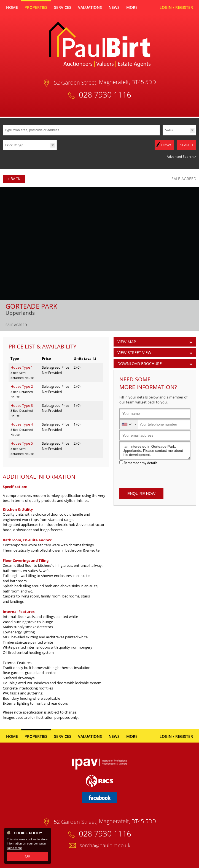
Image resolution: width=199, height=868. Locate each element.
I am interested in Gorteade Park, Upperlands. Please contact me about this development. (155, 450)
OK (28, 856)
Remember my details (141, 462)
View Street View (134, 352)
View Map (127, 341)
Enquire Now (141, 493)
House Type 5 (22, 442)
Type (163, 135)
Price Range (14, 145)
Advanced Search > (181, 156)
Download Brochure (140, 363)
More (132, 7)
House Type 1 (22, 366)
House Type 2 (22, 386)
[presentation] (155, 476)
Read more (14, 848)
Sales (169, 130)
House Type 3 (22, 405)
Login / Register (176, 7)
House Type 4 (22, 423)
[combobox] (129, 423)
